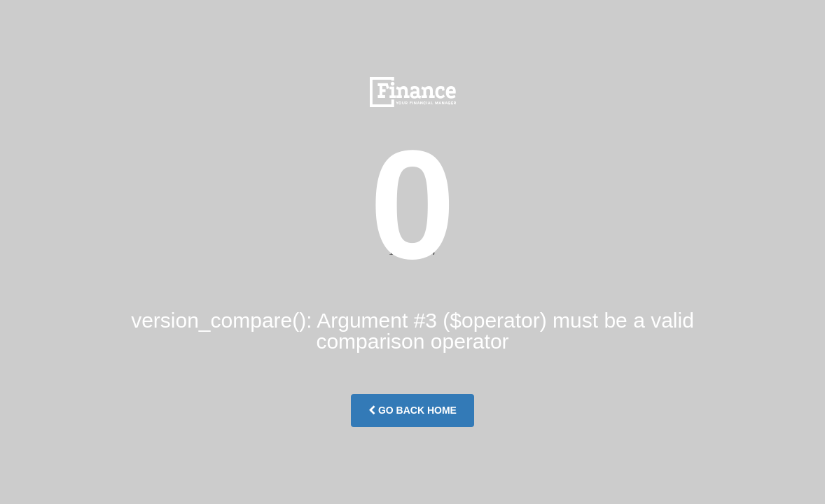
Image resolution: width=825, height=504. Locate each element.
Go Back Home (412, 410)
